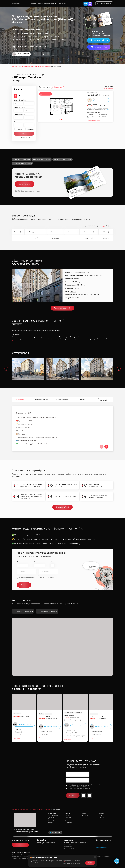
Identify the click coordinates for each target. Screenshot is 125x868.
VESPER (77, 298)
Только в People (45, 87)
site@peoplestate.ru (102, 848)
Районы (67, 815)
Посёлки (102, 817)
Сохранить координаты (23, 611)
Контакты (51, 817)
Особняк (41, 714)
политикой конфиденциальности (42, 576)
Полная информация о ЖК (63, 308)
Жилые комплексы (71, 821)
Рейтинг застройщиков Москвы (22, 163)
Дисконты (58, 87)
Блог (50, 819)
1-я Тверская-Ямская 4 (96, 717)
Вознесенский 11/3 (44, 717)
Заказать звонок (20, 845)
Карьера (51, 823)
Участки (101, 819)
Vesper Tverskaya (92, 104)
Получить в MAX (99, 47)
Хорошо (90, 863)
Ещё (108, 110)
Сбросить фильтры (24, 138)
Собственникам (53, 815)
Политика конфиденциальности (21, 853)
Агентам (46, 54)
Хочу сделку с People (63, 507)
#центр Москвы (17, 325)
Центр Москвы (17, 713)
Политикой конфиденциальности (73, 862)
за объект (23, 100)
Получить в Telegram (99, 40)
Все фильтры (108, 226)
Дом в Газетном (69, 716)
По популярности (108, 88)
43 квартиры (79, 282)
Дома (101, 815)
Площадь (19, 562)
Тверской (33, 4)
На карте (37, 54)
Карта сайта (52, 821)
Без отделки (30, 129)
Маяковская (62, 4)
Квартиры (68, 817)
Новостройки (69, 819)
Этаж (35, 562)
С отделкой (19, 129)
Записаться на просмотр (47, 611)
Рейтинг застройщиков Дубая (62, 159)
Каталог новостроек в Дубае (21, 159)
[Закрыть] (95, 857)
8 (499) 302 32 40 (20, 841)
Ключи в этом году (69, 713)
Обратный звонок (104, 4)
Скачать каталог (25, 184)
